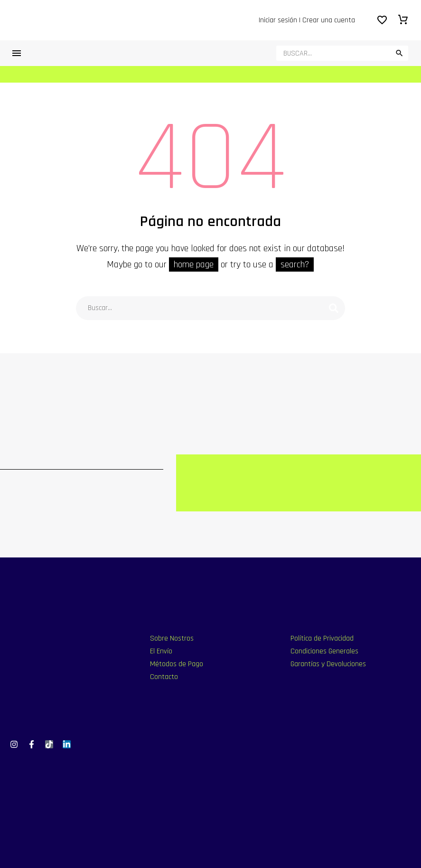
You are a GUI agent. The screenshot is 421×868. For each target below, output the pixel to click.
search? (295, 264)
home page (194, 264)
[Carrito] (403, 20)
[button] (399, 53)
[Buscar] (342, 53)
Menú (17, 53)
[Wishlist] (382, 20)
